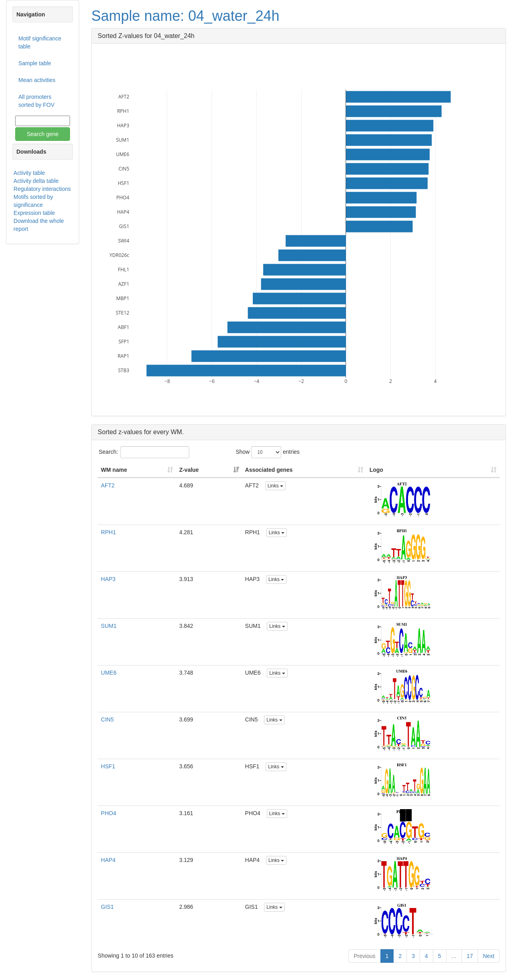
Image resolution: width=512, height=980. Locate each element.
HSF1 (108, 766)
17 (470, 956)
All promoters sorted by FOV (36, 101)
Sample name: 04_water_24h (185, 16)
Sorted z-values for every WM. (141, 432)
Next (489, 956)
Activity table (29, 173)
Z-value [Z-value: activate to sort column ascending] (189, 470)
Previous (364, 956)
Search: (144, 452)
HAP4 (108, 860)
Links (275, 486)
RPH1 (108, 532)
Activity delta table (36, 181)
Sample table (35, 63)
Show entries (268, 452)
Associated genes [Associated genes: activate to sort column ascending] (269, 470)
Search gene (43, 134)
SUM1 (109, 626)
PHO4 (108, 813)
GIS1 (107, 907)
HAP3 (108, 579)
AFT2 (108, 485)
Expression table (34, 213)
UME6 (109, 673)
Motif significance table (40, 42)
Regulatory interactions (42, 189)
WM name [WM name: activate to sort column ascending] (114, 470)
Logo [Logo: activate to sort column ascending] (376, 470)
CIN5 (107, 719)
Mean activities (37, 80)
